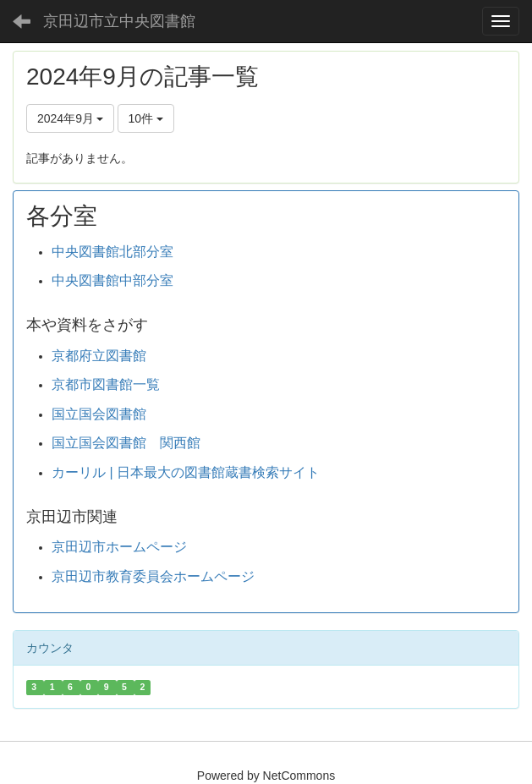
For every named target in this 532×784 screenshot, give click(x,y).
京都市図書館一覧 (106, 384)
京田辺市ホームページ (119, 547)
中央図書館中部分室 (112, 280)
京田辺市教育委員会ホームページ (153, 576)
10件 (146, 118)
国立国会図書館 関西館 (126, 443)
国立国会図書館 (99, 414)
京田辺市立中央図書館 (119, 21)
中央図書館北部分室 (112, 252)
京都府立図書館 (99, 356)
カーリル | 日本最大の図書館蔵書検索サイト (186, 472)
